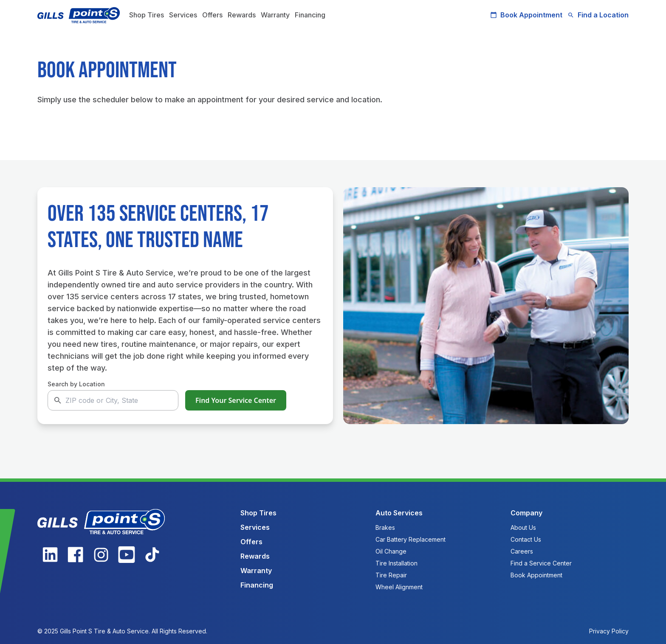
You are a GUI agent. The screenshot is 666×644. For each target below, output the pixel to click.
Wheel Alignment (399, 587)
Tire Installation (396, 563)
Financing (310, 15)
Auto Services (399, 513)
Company (526, 513)
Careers (522, 551)
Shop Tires (147, 15)
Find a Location (598, 15)
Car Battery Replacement (411, 539)
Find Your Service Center (236, 400)
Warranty (275, 15)
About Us (523, 527)
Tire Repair (391, 575)
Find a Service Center (541, 563)
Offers (212, 15)
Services (183, 15)
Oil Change (391, 551)
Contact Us (526, 539)
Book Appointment (526, 15)
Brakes (385, 527)
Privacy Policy (609, 631)
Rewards (242, 15)
